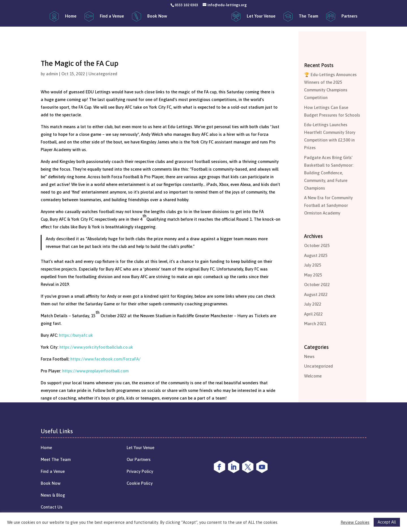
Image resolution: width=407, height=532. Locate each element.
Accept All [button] (387, 522)
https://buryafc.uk (76, 335)
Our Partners (139, 459)
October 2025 (317, 245)
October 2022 (317, 285)
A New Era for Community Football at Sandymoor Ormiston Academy (328, 205)
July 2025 (313, 265)
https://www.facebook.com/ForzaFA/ (105, 359)
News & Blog (53, 495)
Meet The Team (56, 459)
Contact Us (52, 507)
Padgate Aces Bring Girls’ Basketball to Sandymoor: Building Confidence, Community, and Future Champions (329, 173)
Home (46, 448)
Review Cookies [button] (355, 522)
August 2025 (316, 255)
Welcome (313, 376)
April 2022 (313, 314)
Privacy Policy (140, 471)
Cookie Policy (140, 483)
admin (52, 74)
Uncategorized (103, 74)
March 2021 (315, 324)
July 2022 (313, 304)
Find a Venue (53, 471)
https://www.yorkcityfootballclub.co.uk (96, 347)
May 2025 (313, 275)
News (309, 356)
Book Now (51, 483)
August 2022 (316, 294)
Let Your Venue (140, 448)
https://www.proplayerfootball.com (95, 371)
